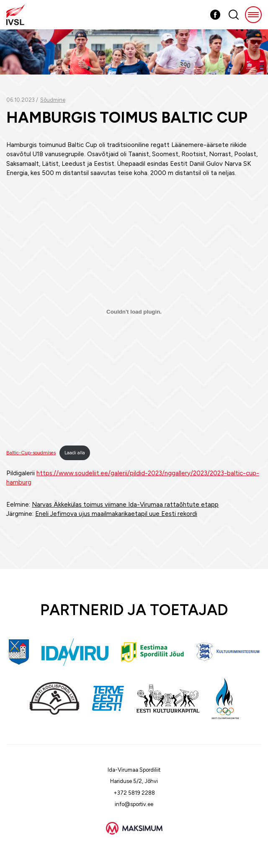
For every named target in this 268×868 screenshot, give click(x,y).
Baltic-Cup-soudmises (31, 453)
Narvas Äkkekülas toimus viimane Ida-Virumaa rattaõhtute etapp (125, 505)
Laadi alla (75, 453)
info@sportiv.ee (134, 804)
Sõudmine (53, 100)
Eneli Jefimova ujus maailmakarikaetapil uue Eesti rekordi (116, 514)
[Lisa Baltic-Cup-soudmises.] (134, 312)
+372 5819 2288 (134, 793)
